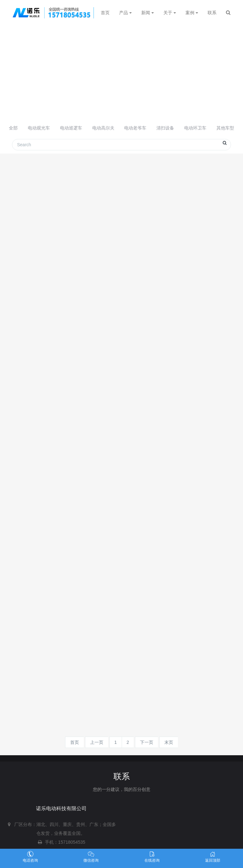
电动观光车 (39, 128)
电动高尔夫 (103, 128)
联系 (212, 13)
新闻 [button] (148, 13)
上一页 (97, 742)
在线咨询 (152, 857)
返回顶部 (213, 857)
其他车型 (225, 128)
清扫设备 (165, 128)
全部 (13, 128)
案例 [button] (192, 13)
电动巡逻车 (71, 128)
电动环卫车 (195, 128)
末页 (169, 742)
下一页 (147, 742)
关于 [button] (170, 13)
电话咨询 (30, 857)
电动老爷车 (135, 128)
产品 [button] (125, 13)
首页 (105, 13)
